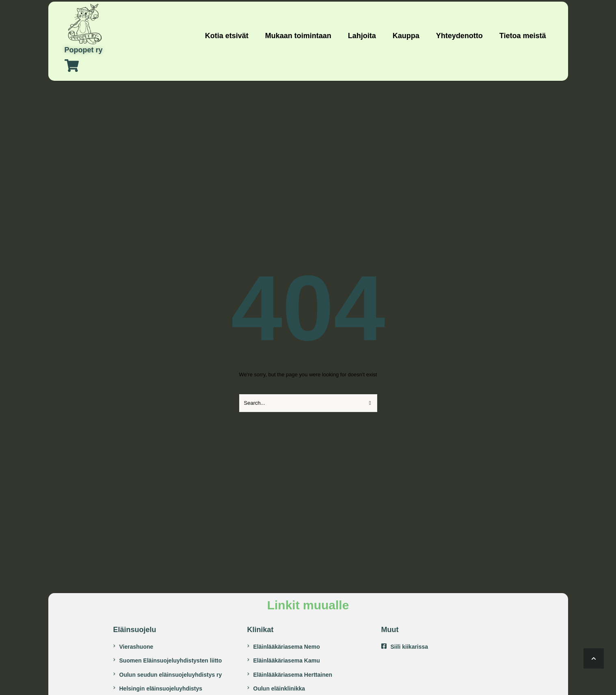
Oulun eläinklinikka (279, 689)
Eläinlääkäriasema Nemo (287, 647)
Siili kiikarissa (410, 647)
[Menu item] (227, 36)
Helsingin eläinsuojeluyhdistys (161, 689)
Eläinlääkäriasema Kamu (287, 660)
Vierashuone (136, 647)
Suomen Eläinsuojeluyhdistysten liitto (171, 660)
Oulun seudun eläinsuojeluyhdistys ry (171, 675)
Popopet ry (84, 50)
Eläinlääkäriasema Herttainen (293, 675)
